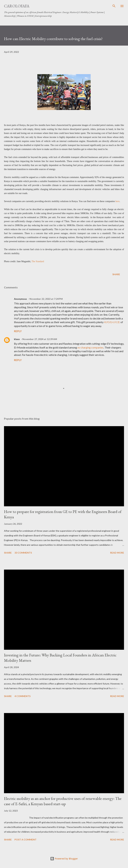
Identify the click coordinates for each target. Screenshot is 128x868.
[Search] (114, 6)
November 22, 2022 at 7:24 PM (46, 299)
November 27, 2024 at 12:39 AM (40, 339)
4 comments (22, 696)
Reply (18, 331)
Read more (117, 553)
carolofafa (17, 6)
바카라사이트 (112, 322)
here (117, 201)
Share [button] (116, 274)
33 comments (23, 553)
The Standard (38, 261)
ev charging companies (90, 347)
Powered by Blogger (64, 859)
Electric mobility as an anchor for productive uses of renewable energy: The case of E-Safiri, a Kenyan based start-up (63, 801)
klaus (17, 339)
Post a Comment (25, 840)
